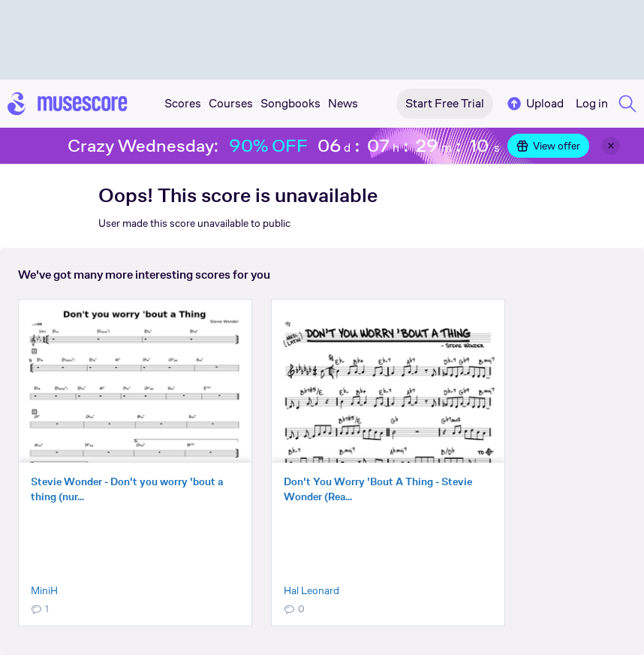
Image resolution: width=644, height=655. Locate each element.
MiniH (44, 590)
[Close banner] (611, 146)
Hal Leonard (311, 590)
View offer (548, 146)
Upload (534, 104)
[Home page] (68, 104)
